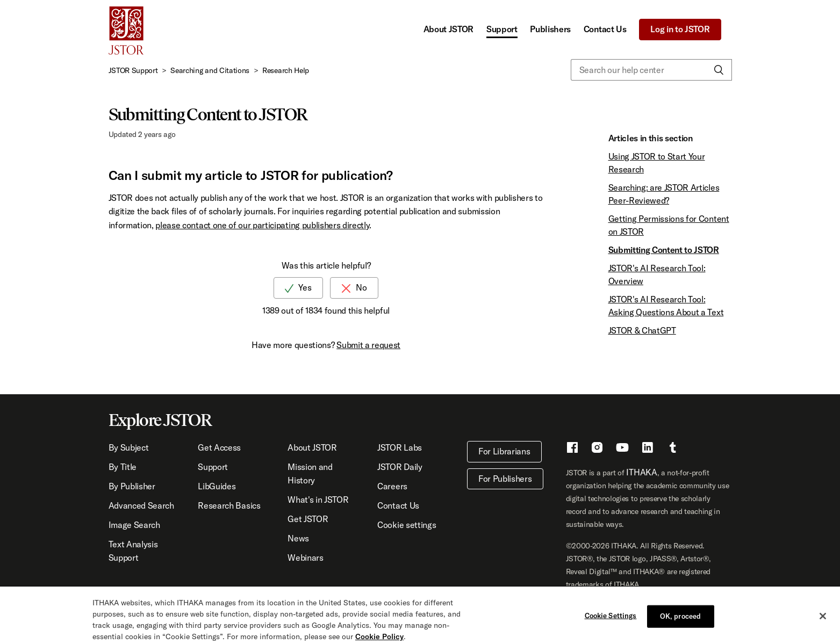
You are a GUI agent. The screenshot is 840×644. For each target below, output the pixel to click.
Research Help (286, 70)
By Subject (129, 447)
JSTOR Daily (400, 467)
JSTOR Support (133, 70)
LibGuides (217, 486)
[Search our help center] (651, 70)
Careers (392, 486)
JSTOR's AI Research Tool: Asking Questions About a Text (666, 306)
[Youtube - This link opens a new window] (622, 449)
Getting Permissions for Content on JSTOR (669, 225)
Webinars (305, 558)
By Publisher (132, 486)
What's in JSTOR (318, 500)
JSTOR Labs (400, 447)
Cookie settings (407, 525)
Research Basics (229, 505)
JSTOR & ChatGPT (642, 330)
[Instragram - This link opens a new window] (597, 449)
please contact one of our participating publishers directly (262, 225)
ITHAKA (641, 472)
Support (502, 29)
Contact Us (605, 29)
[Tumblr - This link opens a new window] (673, 449)
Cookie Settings (611, 621)
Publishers (550, 29)
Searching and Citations (210, 70)
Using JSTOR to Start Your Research (657, 163)
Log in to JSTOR (680, 29)
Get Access (219, 447)
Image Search (134, 525)
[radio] (298, 288)
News (298, 538)
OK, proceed (680, 621)
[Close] (823, 621)
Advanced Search (141, 505)
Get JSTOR (308, 519)
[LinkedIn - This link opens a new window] (648, 449)
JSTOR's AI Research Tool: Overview (657, 274)
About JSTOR (448, 29)
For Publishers (505, 479)
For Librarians (504, 451)
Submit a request (368, 345)
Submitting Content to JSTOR (664, 250)
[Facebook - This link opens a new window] (572, 449)
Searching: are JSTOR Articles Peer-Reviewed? (664, 194)
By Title (123, 467)
